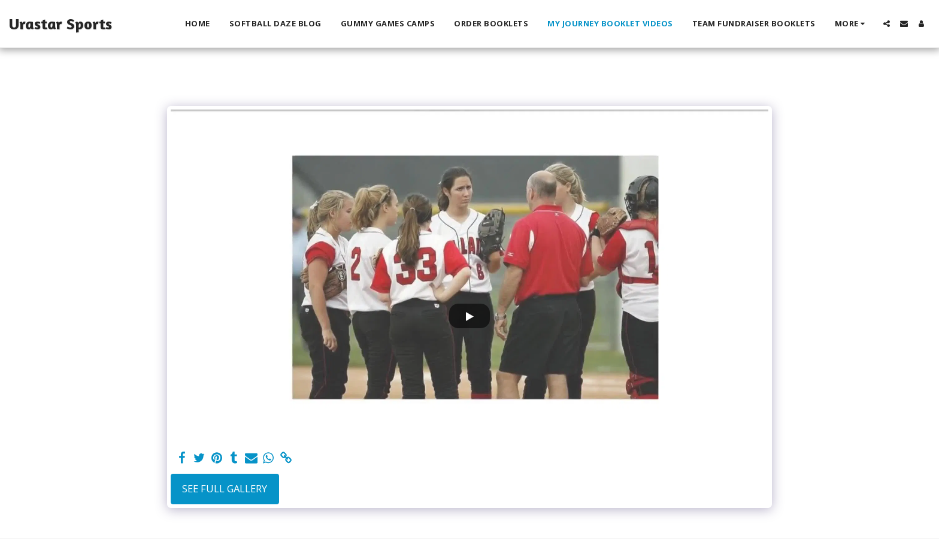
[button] (887, 24)
